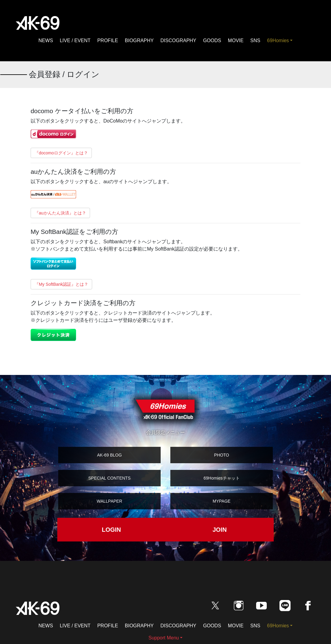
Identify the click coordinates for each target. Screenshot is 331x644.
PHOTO (222, 455)
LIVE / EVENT (75, 40)
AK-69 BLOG (109, 455)
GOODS (212, 40)
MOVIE (236, 40)
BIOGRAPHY (139, 40)
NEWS (46, 40)
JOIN (220, 530)
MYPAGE (222, 501)
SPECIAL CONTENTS (109, 478)
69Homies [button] (278, 40)
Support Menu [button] (164, 638)
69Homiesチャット (221, 478)
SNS (255, 40)
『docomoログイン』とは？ (61, 153)
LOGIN (111, 530)
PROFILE (108, 40)
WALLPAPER (109, 501)
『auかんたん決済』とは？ (60, 213)
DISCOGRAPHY (178, 40)
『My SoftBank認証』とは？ (61, 284)
